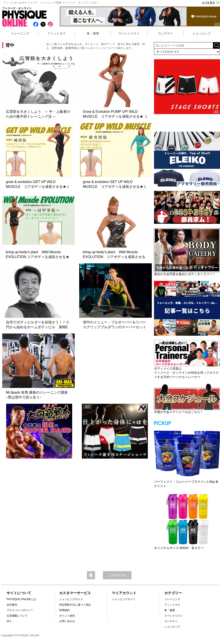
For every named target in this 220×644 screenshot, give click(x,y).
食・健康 (93, 33)
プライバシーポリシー (20, 610)
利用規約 (64, 610)
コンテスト (165, 33)
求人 (9, 621)
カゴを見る (211, 3)
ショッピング (202, 33)
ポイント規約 (67, 616)
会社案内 (12, 605)
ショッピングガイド (71, 599)
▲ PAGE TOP (117, 576)
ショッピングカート (124, 599)
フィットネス (57, 33)
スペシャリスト (129, 33)
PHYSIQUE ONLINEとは (21, 599)
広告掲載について (17, 616)
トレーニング (20, 33)
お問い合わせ (67, 621)
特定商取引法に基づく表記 (75, 605)
